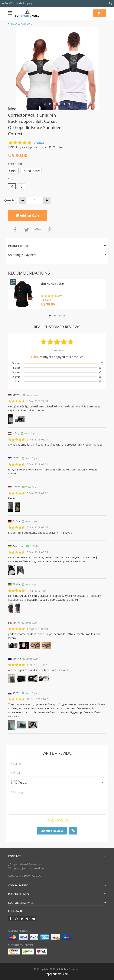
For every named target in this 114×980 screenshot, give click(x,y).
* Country (15, 781)
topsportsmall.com (57, 974)
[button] (45, 104)
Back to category (20, 23)
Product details (19, 246)
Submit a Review (52, 831)
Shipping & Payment (22, 255)
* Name (16, 764)
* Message (18, 792)
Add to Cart (27, 216)
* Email (15, 773)
